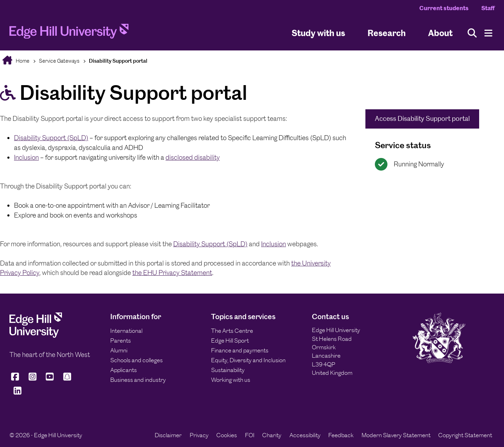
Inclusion (26, 157)
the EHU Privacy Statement (172, 273)
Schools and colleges (136, 360)
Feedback (341, 435)
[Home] (69, 33)
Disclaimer (168, 435)
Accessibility (305, 435)
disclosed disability (193, 157)
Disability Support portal (118, 61)
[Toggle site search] (472, 33)
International (126, 331)
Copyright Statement (465, 435)
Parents (121, 341)
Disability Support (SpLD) (51, 138)
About (440, 33)
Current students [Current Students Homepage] (444, 8)
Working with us (231, 380)
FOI (250, 435)
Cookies (227, 435)
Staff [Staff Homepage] (488, 8)
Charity (272, 435)
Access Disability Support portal (422, 119)
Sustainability (228, 370)
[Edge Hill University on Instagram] (33, 380)
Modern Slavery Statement (396, 435)
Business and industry (138, 380)
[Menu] (488, 33)
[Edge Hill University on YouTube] (50, 380)
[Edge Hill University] (36, 336)
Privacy (199, 435)
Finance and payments (240, 350)
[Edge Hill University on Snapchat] (67, 380)
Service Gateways (59, 61)
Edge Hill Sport (230, 341)
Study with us (318, 33)
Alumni (119, 350)
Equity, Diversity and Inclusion (248, 360)
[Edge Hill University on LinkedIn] (17, 394)
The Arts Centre (232, 331)
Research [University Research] (387, 33)
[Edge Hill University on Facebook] (16, 380)
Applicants (124, 370)
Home (22, 61)
